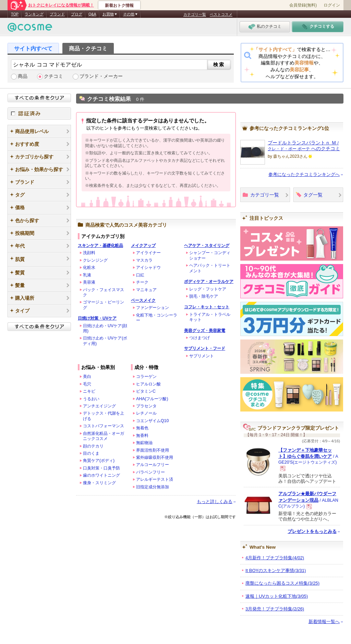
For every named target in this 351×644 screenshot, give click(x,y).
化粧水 (89, 267)
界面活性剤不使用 (153, 450)
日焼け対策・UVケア (97, 318)
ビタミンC (146, 391)
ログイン (332, 5)
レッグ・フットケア (208, 289)
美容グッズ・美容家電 (205, 331)
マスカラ (144, 260)
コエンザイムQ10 (152, 421)
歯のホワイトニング (101, 475)
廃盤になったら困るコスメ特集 (282, 583)
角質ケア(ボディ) (99, 461)
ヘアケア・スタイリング (207, 246)
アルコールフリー (153, 465)
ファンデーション (153, 308)
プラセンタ (146, 406)
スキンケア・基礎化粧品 (100, 246)
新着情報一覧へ (324, 622)
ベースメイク (143, 300)
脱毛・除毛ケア (204, 296)
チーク (142, 282)
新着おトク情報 (119, 5)
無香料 (142, 436)
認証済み (39, 114)
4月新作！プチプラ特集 (275, 558)
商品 (23, 76)
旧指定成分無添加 (153, 487)
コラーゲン (146, 377)
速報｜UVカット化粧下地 (277, 596)
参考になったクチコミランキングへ (304, 174)
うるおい (91, 399)
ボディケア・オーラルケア (209, 282)
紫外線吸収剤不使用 (155, 457)
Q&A (92, 14)
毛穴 (87, 384)
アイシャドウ (148, 267)
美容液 (89, 282)
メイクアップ (143, 246)
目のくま (91, 453)
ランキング (34, 14)
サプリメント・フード (205, 348)
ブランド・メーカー (101, 76)
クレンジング (95, 260)
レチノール (146, 413)
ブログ (77, 14)
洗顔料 (89, 253)
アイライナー (148, 253)
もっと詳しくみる (215, 502)
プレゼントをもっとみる (312, 531)
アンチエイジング (99, 406)
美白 (87, 377)
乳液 (87, 275)
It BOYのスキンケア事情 (276, 570)
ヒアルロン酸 (148, 384)
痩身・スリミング (99, 483)
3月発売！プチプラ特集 (275, 609)
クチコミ (53, 76)
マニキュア (146, 290)
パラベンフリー (150, 472)
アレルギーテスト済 (155, 479)
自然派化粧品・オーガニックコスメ (104, 436)
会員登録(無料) (303, 5)
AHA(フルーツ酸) (152, 399)
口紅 (140, 275)
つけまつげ (199, 338)
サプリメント (202, 356)
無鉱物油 (144, 443)
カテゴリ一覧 (195, 14)
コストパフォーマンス (104, 426)
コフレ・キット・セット (207, 307)
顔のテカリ (93, 446)
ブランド (57, 14)
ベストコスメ (221, 14)
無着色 (142, 428)
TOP (15, 14)
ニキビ (89, 391)
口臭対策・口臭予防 (101, 468)
